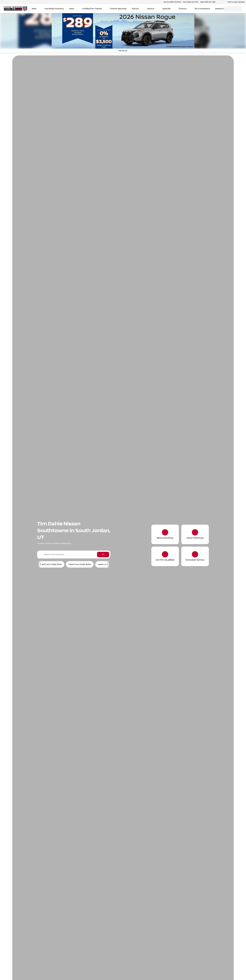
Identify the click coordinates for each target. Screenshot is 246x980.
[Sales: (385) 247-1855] (208, 2)
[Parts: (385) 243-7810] (190, 2)
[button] (221, 2)
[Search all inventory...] (74, 555)
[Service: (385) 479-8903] (172, 2)
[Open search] (216, 9)
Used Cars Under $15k (51, 564)
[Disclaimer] (123, 51)
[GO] (103, 555)
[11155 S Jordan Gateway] (235, 2)
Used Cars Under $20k (80, 564)
